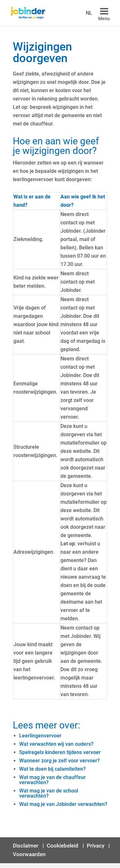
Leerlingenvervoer (40, 736)
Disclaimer (26, 846)
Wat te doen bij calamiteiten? (52, 769)
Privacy (96, 846)
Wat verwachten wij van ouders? (56, 744)
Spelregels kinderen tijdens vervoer (60, 752)
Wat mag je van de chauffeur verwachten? (52, 780)
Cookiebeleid (63, 846)
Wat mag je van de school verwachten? (49, 793)
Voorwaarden (29, 854)
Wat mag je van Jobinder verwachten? (63, 804)
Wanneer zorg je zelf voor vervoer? (60, 761)
